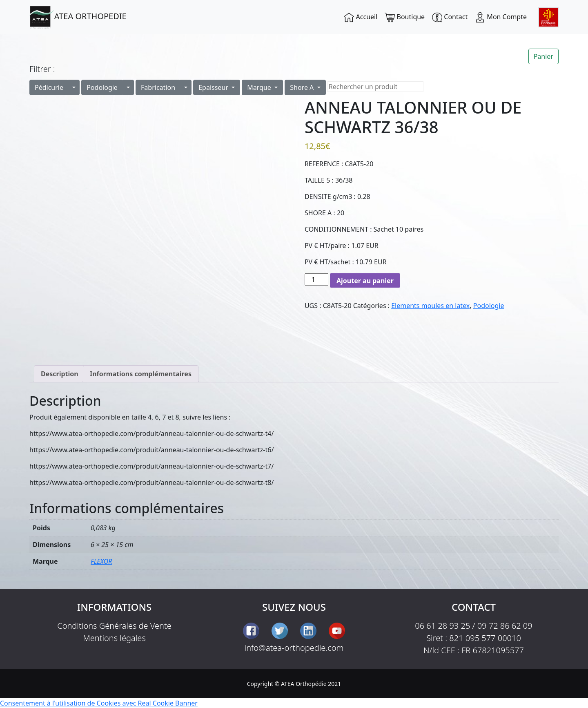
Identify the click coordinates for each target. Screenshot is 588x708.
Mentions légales (114, 638)
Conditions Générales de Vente (114, 626)
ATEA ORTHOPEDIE (78, 17)
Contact (450, 17)
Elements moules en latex (430, 306)
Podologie (102, 87)
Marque (260, 87)
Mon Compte (501, 17)
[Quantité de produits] (316, 279)
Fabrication (158, 87)
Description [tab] (60, 374)
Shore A (303, 87)
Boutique (405, 17)
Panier (543, 56)
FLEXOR (101, 561)
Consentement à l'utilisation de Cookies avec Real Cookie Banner (99, 703)
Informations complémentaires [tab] (141, 374)
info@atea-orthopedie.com (294, 648)
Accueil (361, 17)
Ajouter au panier (365, 281)
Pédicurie (49, 87)
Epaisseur (214, 87)
